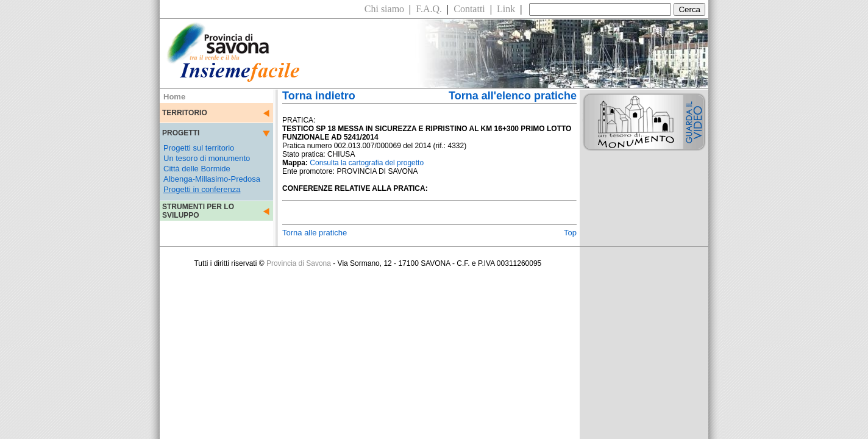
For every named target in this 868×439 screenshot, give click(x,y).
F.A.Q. (429, 9)
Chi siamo (384, 9)
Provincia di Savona (299, 263)
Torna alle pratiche (315, 233)
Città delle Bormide (197, 169)
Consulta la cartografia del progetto (367, 163)
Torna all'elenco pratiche (513, 96)
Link (506, 9)
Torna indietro (319, 96)
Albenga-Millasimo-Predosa (212, 179)
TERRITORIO (185, 113)
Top (570, 233)
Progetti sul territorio (199, 148)
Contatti (469, 9)
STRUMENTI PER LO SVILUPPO (198, 211)
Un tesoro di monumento (207, 158)
